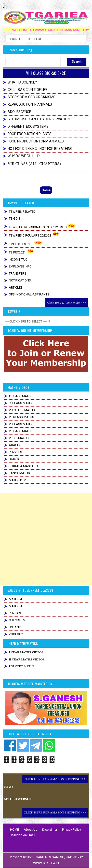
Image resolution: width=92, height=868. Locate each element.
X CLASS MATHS (21, 396)
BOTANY (15, 627)
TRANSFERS (18, 273)
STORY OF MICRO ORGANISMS (32, 97)
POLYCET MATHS (22, 666)
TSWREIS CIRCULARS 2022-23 (35, 234)
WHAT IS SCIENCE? (22, 82)
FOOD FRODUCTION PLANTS (30, 134)
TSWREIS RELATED (22, 212)
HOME (14, 830)
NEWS (9, 787)
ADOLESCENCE (19, 112)
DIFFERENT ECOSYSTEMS (28, 126)
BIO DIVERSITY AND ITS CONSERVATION (39, 119)
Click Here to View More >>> (67, 302)
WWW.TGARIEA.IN (46, 863)
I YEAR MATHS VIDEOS (26, 652)
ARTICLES (16, 287)
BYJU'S (14, 459)
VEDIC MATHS (19, 438)
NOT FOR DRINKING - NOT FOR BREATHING (40, 149)
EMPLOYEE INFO (20, 266)
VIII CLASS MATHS (22, 410)
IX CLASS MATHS (21, 403)
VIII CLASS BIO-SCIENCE (46, 73)
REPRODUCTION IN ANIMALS (30, 104)
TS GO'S (15, 218)
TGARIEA (41, 857)
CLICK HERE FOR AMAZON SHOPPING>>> (55, 779)
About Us (31, 830)
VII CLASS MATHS (21, 417)
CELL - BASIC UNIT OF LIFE (28, 90)
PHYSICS (15, 613)
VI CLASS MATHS (21, 424)
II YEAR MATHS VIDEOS (27, 659)
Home (46, 190)
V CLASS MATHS (21, 431)
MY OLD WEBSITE (18, 799)
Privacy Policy (72, 830)
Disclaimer (50, 830)
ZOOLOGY (16, 634)
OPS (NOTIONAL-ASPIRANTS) (30, 294)
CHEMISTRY (17, 620)
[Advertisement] (46, 539)
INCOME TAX (18, 259)
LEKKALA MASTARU (23, 466)
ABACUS (15, 445)
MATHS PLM (18, 480)
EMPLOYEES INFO (26, 243)
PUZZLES (15, 452)
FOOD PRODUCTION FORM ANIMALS (36, 141)
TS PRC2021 (22, 251)
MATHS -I (15, 599)
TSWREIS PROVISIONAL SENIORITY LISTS (42, 226)
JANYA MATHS (19, 473)
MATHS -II (16, 606)
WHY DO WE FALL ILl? (24, 156)
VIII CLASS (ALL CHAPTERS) (34, 164)
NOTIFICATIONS (20, 280)
